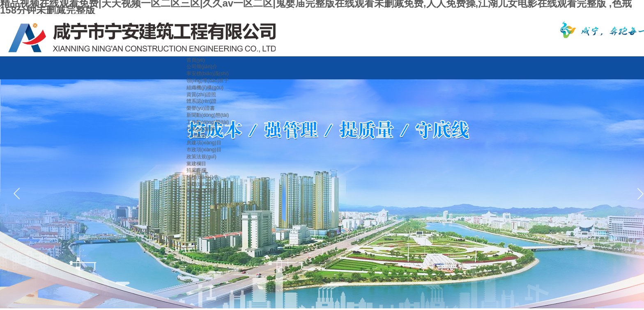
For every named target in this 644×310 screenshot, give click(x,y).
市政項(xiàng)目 (204, 150)
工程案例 (196, 136)
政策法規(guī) (201, 157)
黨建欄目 (196, 164)
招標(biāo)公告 (203, 177)
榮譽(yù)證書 (201, 108)
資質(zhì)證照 (201, 95)
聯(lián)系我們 (202, 191)
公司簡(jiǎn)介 (202, 67)
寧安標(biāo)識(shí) (208, 74)
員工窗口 (196, 198)
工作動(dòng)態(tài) (208, 122)
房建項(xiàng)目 (204, 143)
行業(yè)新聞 (201, 129)
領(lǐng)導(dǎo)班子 (208, 81)
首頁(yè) (196, 60)
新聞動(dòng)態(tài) (208, 115)
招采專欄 (196, 170)
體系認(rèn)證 (201, 101)
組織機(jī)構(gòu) (205, 88)
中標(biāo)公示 (203, 184)
